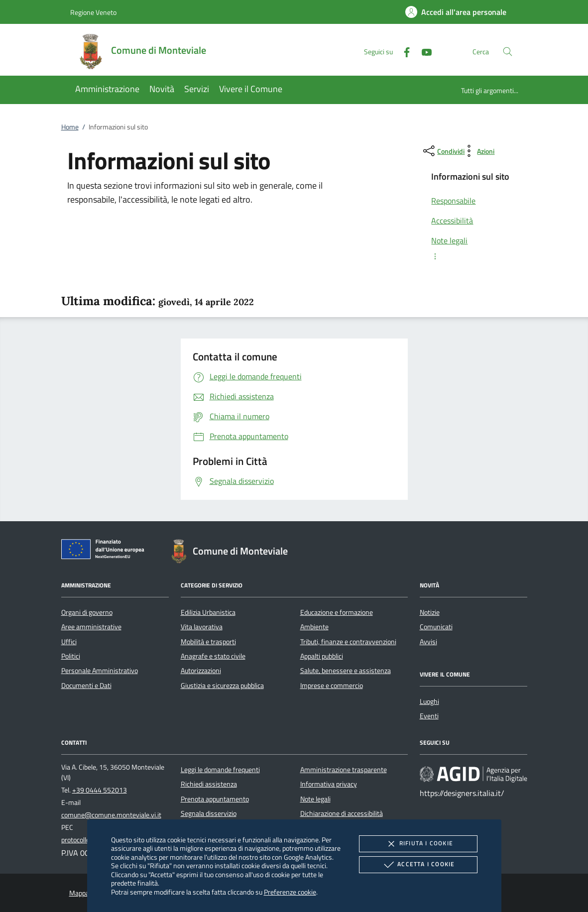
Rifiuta (418, 844)
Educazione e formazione (337, 612)
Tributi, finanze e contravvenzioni (348, 642)
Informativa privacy (329, 784)
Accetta (418, 865)
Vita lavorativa (202, 627)
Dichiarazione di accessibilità (342, 813)
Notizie (430, 612)
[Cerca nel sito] (508, 52)
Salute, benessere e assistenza (346, 671)
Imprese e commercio (332, 685)
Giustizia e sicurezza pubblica (222, 685)
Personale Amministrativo (100, 671)
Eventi (429, 716)
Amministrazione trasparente (344, 770)
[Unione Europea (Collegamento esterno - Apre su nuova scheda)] (106, 551)
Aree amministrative (91, 627)
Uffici (69, 642)
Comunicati (436, 627)
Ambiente (314, 627)
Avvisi (428, 642)
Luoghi (429, 701)
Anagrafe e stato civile (213, 656)
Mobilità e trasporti (208, 642)
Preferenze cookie (290, 892)
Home (70, 127)
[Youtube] (423, 51)
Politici (71, 656)
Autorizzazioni (201, 671)
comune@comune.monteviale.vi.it (111, 815)
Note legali (315, 799)
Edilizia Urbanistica (208, 612)
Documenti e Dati (86, 685)
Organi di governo (87, 612)
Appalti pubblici (322, 656)
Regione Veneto (93, 12)
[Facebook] (403, 51)
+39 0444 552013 (100, 790)
